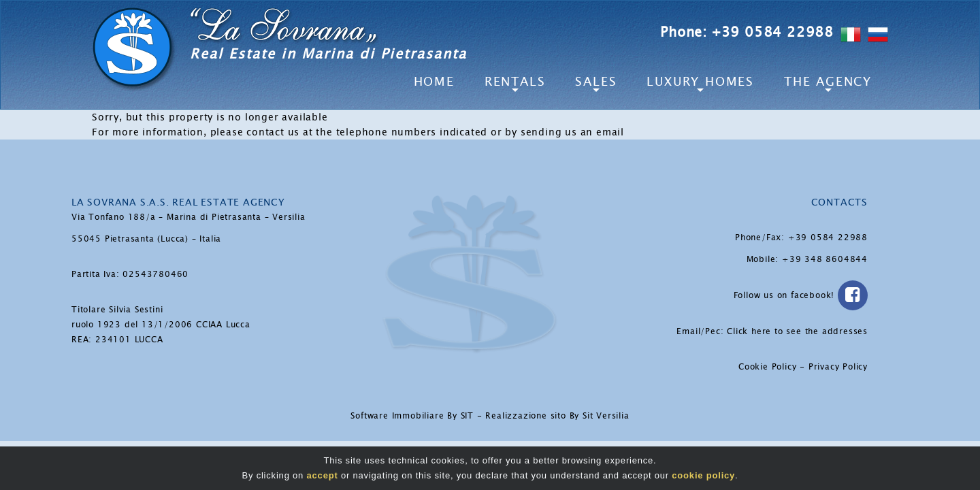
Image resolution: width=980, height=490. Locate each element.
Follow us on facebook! (801, 295)
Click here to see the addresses (797, 331)
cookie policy (703, 475)
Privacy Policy (838, 367)
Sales (596, 82)
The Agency (828, 82)
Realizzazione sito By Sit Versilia (557, 416)
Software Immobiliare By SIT (412, 416)
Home (434, 82)
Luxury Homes (700, 82)
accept (323, 475)
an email (602, 132)
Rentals (515, 82)
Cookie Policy (767, 367)
